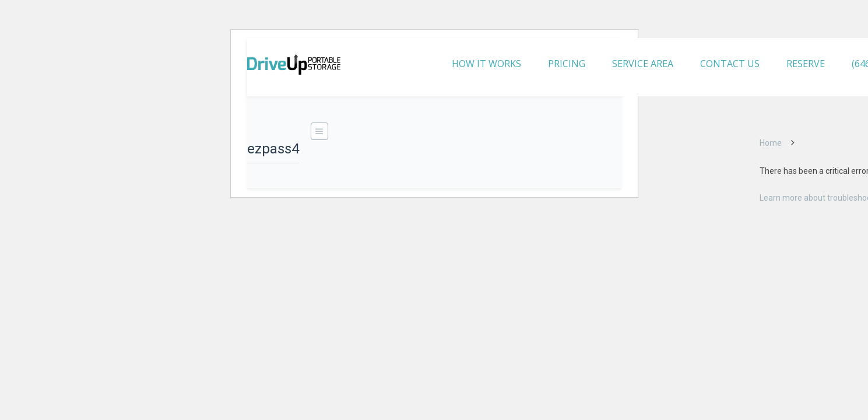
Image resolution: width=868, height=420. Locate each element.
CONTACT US (730, 64)
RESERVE (806, 64)
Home (771, 143)
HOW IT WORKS (486, 64)
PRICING (567, 64)
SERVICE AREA (643, 64)
